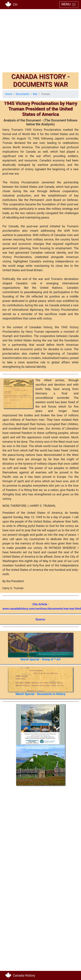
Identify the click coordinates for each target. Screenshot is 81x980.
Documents (22, 94)
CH (15, 5)
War (35, 94)
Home (9, 94)
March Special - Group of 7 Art (41, 659)
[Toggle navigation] (74, 975)
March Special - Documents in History (41, 694)
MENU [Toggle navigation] (69, 5)
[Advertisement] (31, 42)
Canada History (24, 975)
